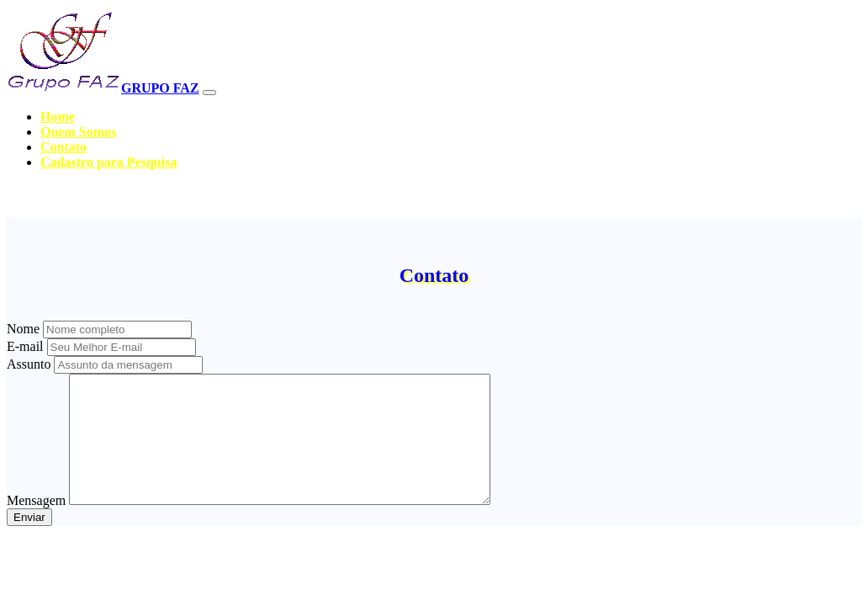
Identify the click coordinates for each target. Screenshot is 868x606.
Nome (23, 329)
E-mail (25, 346)
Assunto (29, 364)
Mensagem (36, 526)
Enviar (29, 542)
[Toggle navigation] (209, 93)
